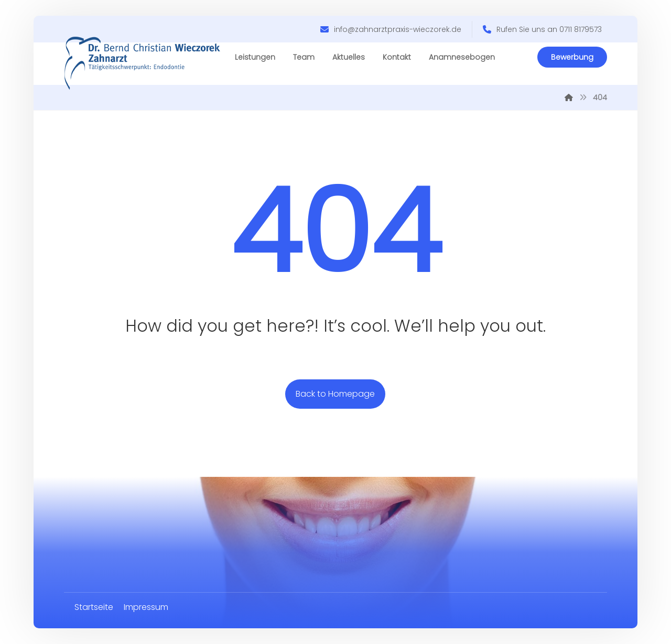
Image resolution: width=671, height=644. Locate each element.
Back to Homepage (335, 394)
